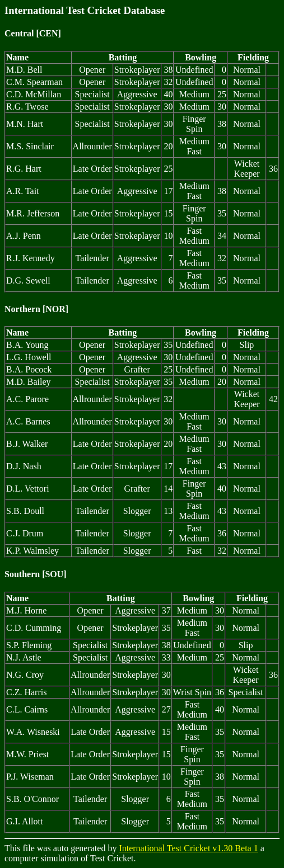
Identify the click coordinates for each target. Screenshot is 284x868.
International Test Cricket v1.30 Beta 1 (188, 848)
